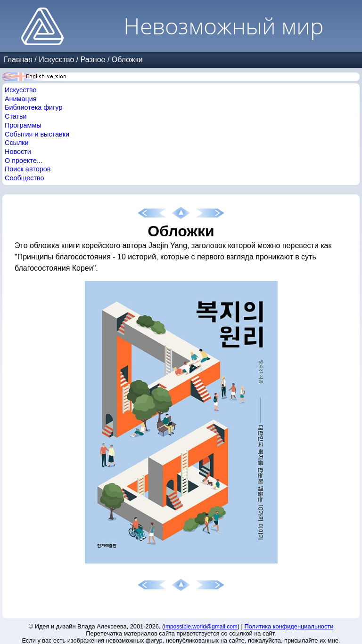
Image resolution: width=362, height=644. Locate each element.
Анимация (21, 99)
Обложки (127, 60)
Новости (18, 152)
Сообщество (25, 178)
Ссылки (17, 143)
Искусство (56, 60)
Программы (23, 125)
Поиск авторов (28, 169)
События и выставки (37, 134)
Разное (93, 60)
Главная (18, 60)
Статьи (16, 116)
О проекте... (24, 161)
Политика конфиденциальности (289, 626)
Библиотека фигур (33, 107)
